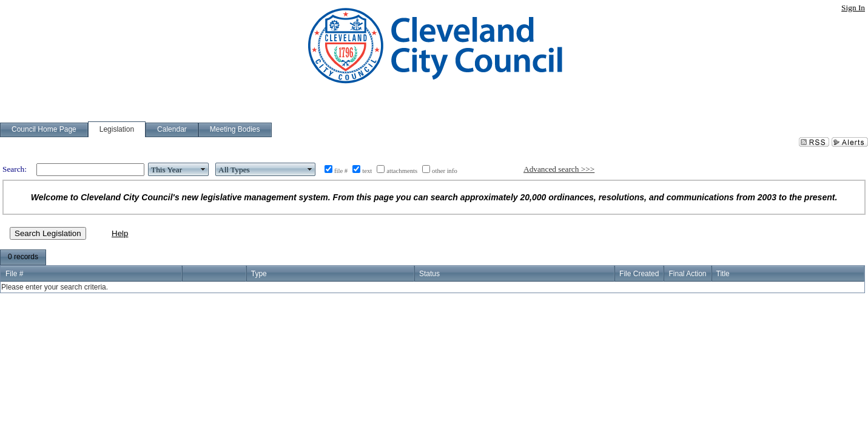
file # (341, 171)
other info (445, 171)
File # (14, 274)
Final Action (687, 274)
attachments (402, 171)
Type (259, 274)
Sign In (853, 8)
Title (723, 274)
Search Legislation (48, 233)
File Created (639, 274)
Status (429, 274)
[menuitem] (23, 257)
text (367, 171)
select (203, 169)
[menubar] (23, 257)
